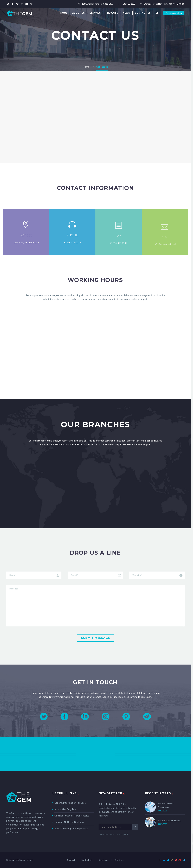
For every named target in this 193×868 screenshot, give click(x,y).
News (126, 13)
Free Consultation (174, 13)
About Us (79, 13)
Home (64, 13)
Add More (119, 860)
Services (95, 13)
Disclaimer (103, 860)
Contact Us (143, 13)
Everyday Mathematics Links (69, 822)
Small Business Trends (169, 820)
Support (71, 860)
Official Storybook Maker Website (72, 816)
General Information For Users (70, 803)
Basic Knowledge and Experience (71, 828)
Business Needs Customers (166, 805)
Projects (112, 13)
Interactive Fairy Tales (66, 809)
